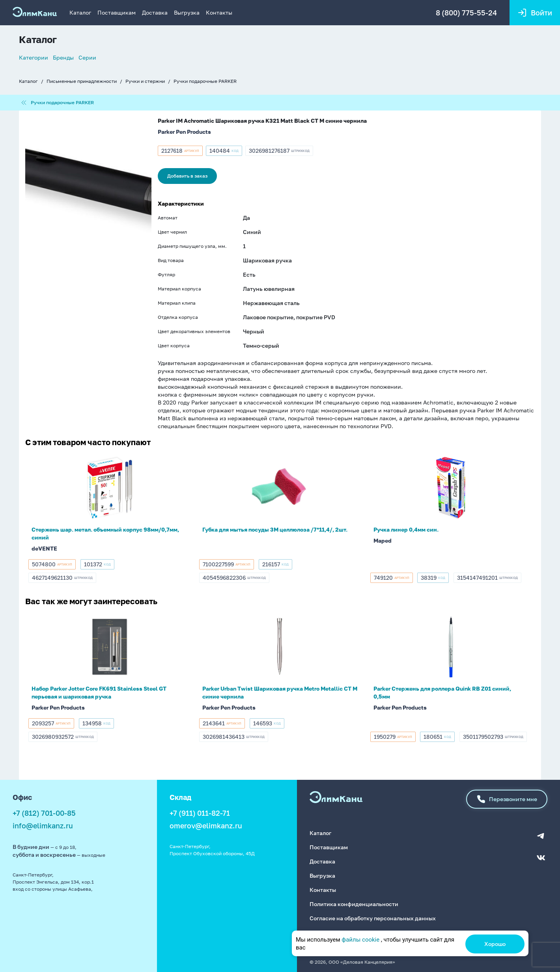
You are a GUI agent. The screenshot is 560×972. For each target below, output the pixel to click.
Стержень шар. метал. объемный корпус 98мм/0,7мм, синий (105, 534)
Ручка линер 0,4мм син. (406, 530)
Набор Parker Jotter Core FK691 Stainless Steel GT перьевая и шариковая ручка (99, 693)
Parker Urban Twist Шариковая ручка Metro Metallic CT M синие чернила (280, 693)
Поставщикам (117, 12)
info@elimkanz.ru (43, 826)
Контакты (219, 12)
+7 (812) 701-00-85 (44, 813)
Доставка (155, 12)
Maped (383, 541)
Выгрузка (187, 12)
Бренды (63, 57)
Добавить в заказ (187, 176)
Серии (87, 57)
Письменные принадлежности (82, 81)
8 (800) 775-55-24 (466, 13)
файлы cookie (360, 940)
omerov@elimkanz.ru (206, 826)
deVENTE (44, 549)
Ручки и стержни (145, 81)
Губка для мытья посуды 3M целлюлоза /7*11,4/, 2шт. (275, 530)
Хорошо (495, 944)
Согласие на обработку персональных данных (373, 917)
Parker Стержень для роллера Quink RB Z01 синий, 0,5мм (442, 693)
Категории (34, 57)
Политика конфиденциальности (354, 902)
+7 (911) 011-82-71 (200, 813)
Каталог (80, 12)
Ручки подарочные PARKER (205, 81)
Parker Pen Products (184, 132)
